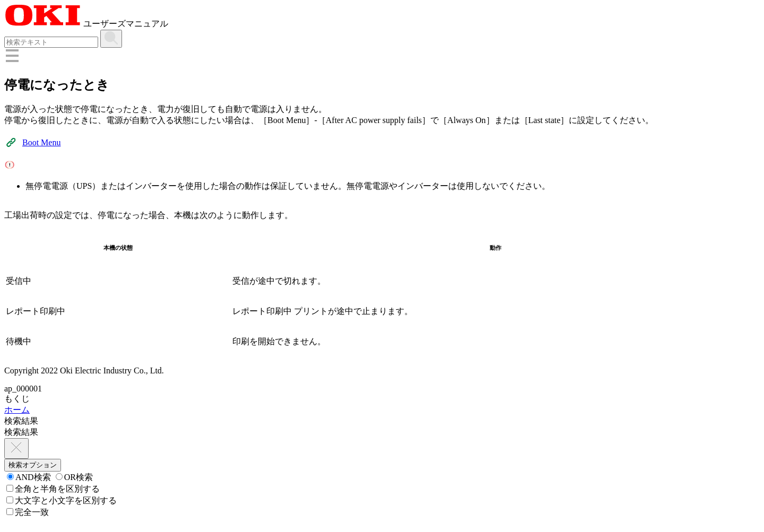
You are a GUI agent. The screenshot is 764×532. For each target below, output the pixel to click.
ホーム (17, 410)
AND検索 (29, 477)
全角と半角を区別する (53, 489)
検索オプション (33, 465)
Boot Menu (41, 142)
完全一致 (28, 512)
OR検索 (74, 477)
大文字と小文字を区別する (62, 500)
